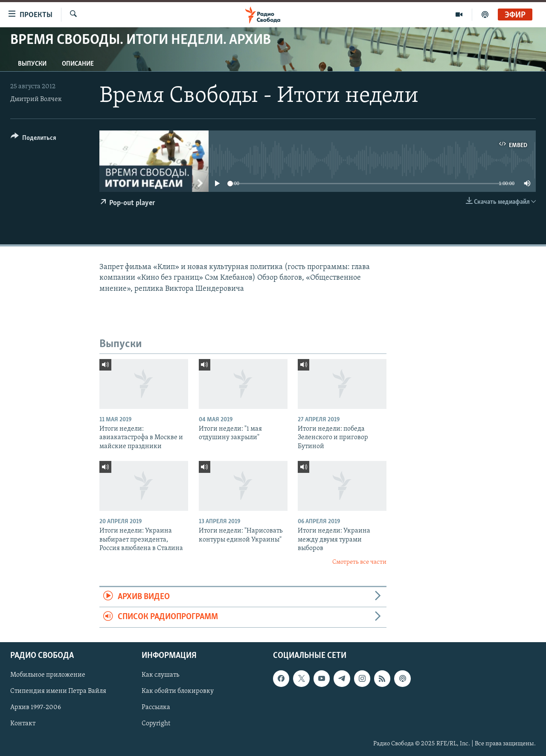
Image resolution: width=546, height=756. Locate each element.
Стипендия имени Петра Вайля (58, 691)
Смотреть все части (359, 562)
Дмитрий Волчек (36, 99)
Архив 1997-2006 (36, 707)
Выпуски (32, 64)
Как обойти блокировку (178, 691)
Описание (78, 64)
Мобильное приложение (48, 675)
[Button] (33, 139)
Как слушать (160, 675)
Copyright (156, 724)
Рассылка (156, 707)
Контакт (23, 724)
